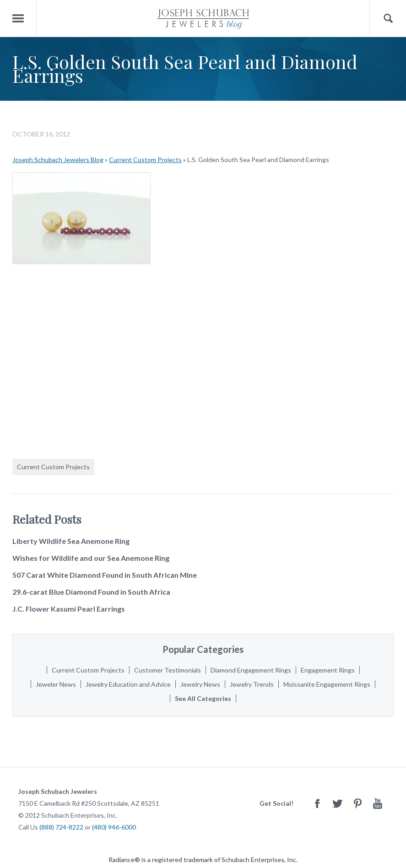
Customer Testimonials (168, 670)
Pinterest (357, 803)
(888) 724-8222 (61, 827)
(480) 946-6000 (114, 827)
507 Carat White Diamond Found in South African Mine (105, 575)
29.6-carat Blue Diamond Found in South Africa (91, 592)
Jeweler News (56, 684)
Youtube (378, 803)
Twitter (337, 803)
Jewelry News (200, 684)
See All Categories (203, 698)
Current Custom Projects (145, 160)
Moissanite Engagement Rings (327, 684)
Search (388, 19)
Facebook (317, 803)
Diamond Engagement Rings (251, 670)
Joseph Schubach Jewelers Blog (58, 160)
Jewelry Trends (252, 684)
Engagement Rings (328, 670)
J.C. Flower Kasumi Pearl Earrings (69, 609)
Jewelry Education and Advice (128, 684)
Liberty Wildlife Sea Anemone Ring (71, 541)
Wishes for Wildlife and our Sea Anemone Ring (91, 558)
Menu (18, 19)
